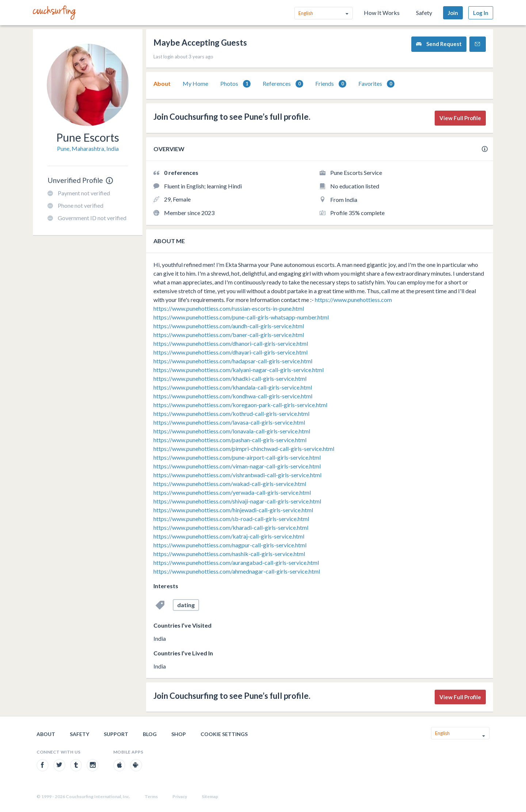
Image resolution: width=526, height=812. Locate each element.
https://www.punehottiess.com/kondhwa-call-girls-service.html (233, 396)
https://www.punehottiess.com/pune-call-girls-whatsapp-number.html (241, 317)
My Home (195, 83)
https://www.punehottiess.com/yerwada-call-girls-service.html (232, 492)
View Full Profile (460, 118)
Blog (150, 734)
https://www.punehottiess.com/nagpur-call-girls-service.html (230, 545)
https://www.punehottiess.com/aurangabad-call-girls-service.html (236, 562)
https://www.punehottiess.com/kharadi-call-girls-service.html (231, 527)
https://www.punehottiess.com (353, 300)
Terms (151, 796)
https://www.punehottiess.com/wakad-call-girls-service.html (230, 484)
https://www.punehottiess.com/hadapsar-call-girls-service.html (233, 361)
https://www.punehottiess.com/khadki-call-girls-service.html (230, 378)
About (162, 83)
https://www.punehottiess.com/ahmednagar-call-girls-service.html (237, 571)
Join (453, 13)
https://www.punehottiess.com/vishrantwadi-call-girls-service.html (237, 475)
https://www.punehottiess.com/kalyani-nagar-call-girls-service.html (239, 370)
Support (116, 734)
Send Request (439, 44)
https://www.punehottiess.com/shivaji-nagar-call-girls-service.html (237, 501)
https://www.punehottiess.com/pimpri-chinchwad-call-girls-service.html (244, 449)
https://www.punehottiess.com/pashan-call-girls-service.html (230, 440)
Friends (331, 84)
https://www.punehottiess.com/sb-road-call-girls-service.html (231, 519)
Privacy (180, 796)
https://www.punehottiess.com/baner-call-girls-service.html (229, 335)
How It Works (382, 13)
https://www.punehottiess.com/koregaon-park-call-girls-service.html (240, 405)
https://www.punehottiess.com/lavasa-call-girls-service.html (229, 422)
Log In (481, 13)
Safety (424, 13)
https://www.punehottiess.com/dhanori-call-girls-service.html (231, 343)
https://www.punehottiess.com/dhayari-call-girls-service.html (230, 352)
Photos (235, 84)
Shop (179, 734)
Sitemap (210, 796)
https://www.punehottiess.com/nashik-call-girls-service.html (229, 554)
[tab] (162, 84)
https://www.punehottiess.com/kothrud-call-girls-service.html (231, 413)
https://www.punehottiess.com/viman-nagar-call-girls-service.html (237, 466)
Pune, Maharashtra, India (88, 148)
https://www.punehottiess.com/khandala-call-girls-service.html (233, 387)
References (283, 84)
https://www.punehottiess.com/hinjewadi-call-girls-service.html (233, 510)
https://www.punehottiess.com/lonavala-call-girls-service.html (232, 431)
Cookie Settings (224, 734)
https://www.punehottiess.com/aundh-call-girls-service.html (229, 326)
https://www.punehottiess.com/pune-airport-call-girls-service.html (237, 457)
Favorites (376, 84)
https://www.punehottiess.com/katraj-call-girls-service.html (229, 536)
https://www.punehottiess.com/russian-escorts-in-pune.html (229, 308)
